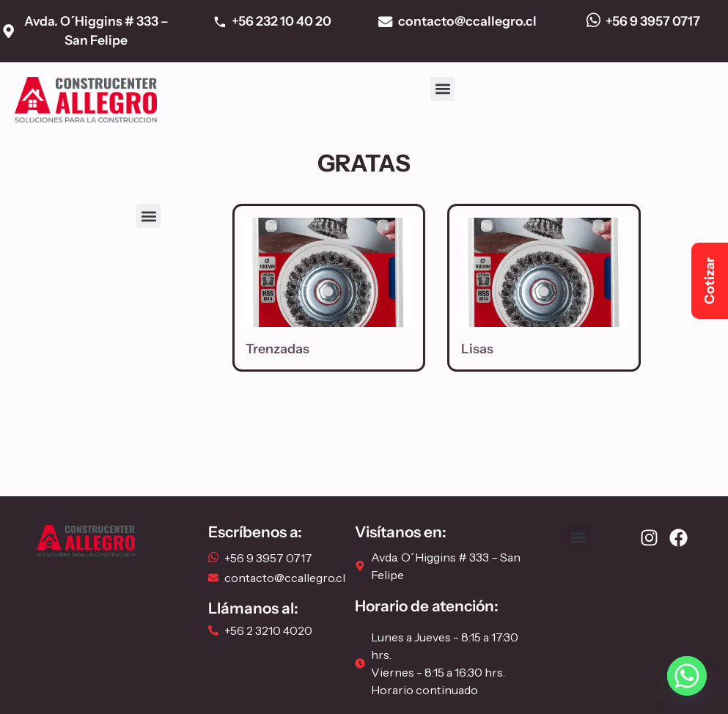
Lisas (477, 349)
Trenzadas (277, 349)
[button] (442, 89)
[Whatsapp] (687, 676)
